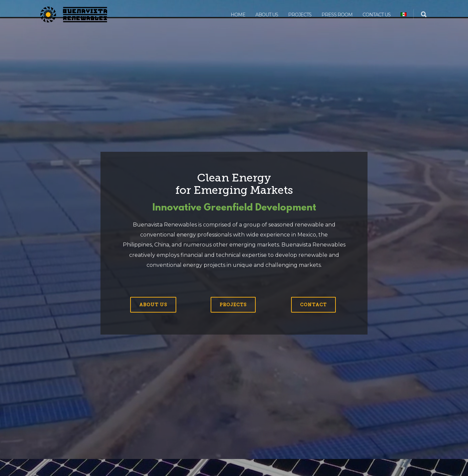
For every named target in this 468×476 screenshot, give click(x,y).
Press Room (337, 15)
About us (267, 15)
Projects (300, 15)
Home (238, 15)
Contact (313, 305)
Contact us (377, 15)
